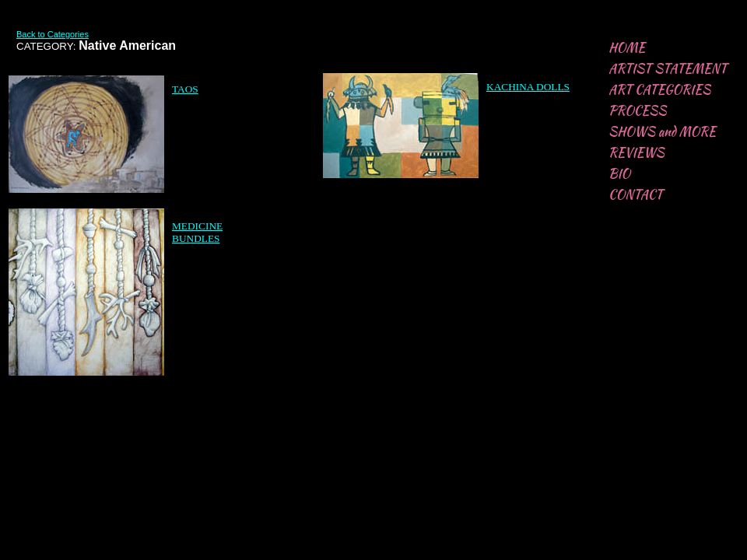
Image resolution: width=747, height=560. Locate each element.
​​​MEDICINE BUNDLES (197, 232)
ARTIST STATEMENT (668, 69)
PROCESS (638, 111)
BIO (619, 174)
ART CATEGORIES (659, 90)
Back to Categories (53, 34)
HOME (627, 48)
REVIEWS (637, 153)
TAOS (185, 89)
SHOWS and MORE (662, 132)
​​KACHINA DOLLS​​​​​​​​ (528, 87)
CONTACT (636, 195)
